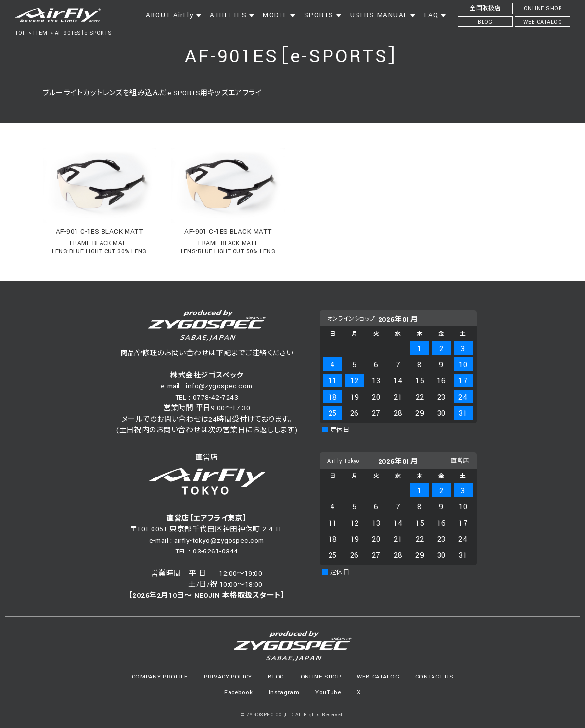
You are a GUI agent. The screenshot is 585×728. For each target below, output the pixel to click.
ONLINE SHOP (321, 677)
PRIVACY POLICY (228, 677)
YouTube (328, 692)
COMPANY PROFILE (160, 677)
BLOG (276, 677)
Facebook (238, 692)
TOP (20, 33)
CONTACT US (434, 677)
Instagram (284, 692)
